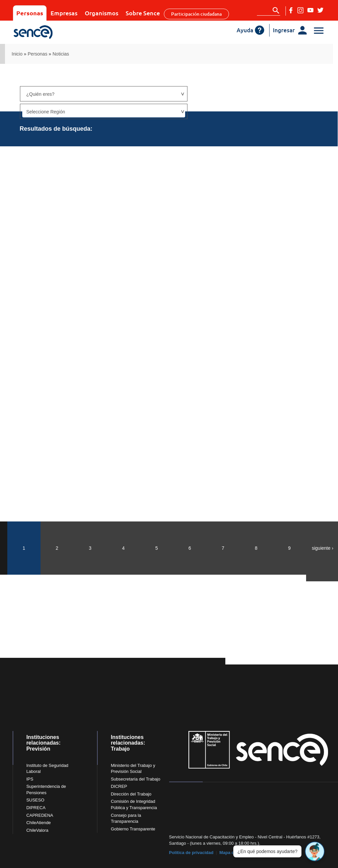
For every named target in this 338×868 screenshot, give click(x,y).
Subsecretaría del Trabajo (135, 779)
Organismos (102, 13)
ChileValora (37, 830)
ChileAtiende (39, 823)
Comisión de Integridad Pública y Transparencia (134, 804)
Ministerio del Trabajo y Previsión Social (133, 769)
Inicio (17, 54)
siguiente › (323, 548)
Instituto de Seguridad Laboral (47, 769)
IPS (30, 779)
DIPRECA (36, 808)
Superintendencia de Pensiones (46, 790)
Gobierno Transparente (133, 829)
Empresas (64, 13)
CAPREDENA (40, 815)
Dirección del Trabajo (131, 794)
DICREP (119, 786)
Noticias (61, 54)
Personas (30, 13)
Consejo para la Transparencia (126, 818)
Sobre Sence (143, 13)
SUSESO (35, 800)
